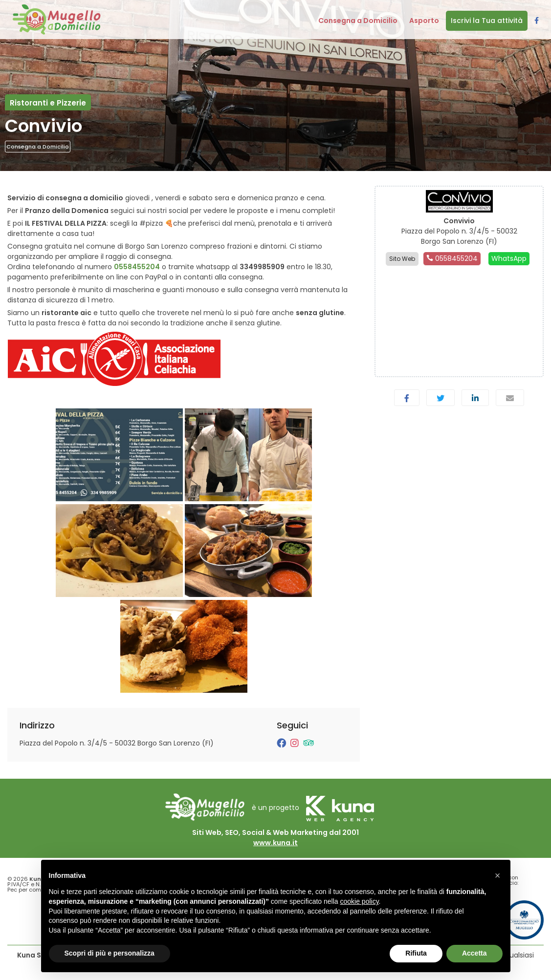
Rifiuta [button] (416, 953)
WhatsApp (509, 258)
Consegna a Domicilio (38, 147)
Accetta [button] (474, 953)
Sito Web (402, 259)
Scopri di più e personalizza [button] (110, 953)
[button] (498, 875)
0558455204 (137, 267)
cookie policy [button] (359, 901)
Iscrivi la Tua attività (487, 21)
